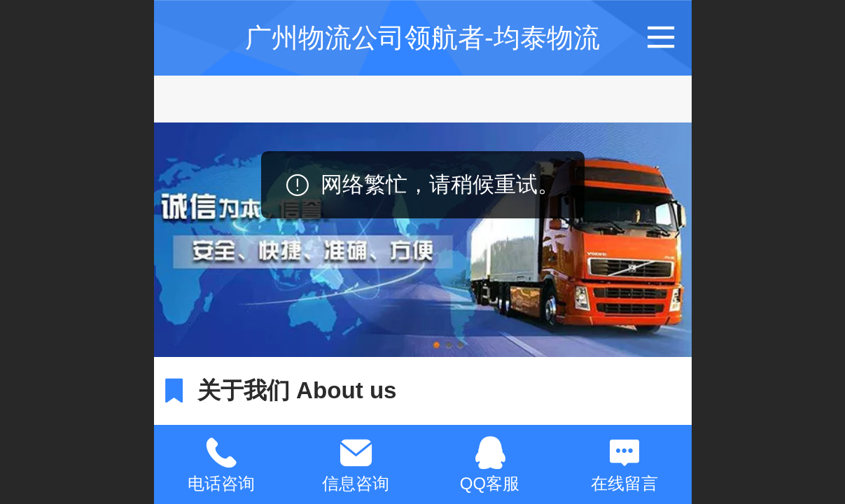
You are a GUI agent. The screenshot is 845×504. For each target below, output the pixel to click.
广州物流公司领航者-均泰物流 (422, 37)
